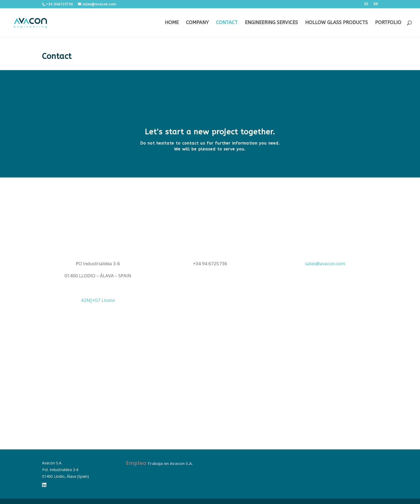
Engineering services (271, 23)
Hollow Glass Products (336, 23)
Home (172, 23)
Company (197, 23)
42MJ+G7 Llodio (98, 300)
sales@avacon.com (325, 264)
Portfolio (388, 23)
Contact (227, 23)
